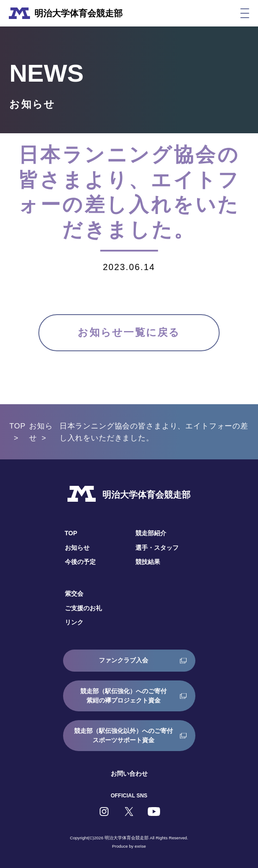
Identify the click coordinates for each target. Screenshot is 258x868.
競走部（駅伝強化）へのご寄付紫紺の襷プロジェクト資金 (123, 696)
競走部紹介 (151, 533)
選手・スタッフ (157, 548)
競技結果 (148, 562)
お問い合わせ (129, 774)
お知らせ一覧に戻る (129, 333)
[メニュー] (245, 13)
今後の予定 (80, 562)
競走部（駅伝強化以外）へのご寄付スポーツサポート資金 (123, 735)
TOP (17, 426)
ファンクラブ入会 (123, 660)
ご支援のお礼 (83, 608)
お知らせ (77, 548)
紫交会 (74, 594)
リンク (74, 622)
